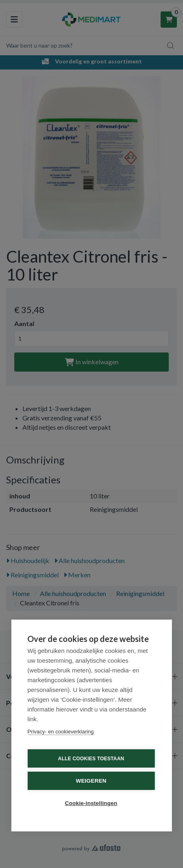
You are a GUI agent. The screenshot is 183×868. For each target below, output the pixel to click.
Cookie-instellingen (91, 803)
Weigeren (91, 781)
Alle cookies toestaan (91, 759)
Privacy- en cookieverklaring (61, 732)
